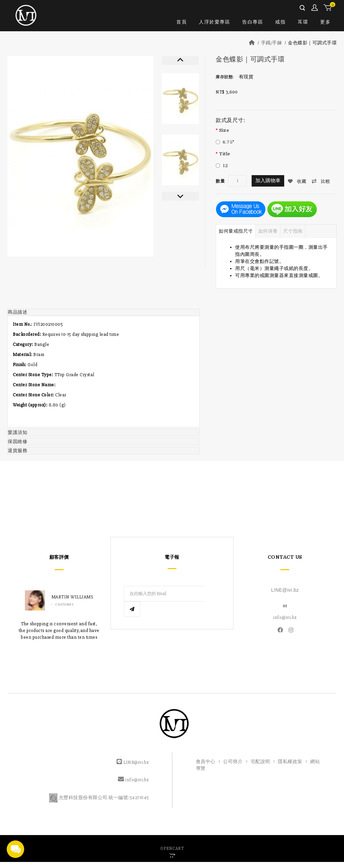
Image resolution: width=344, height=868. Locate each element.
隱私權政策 (290, 761)
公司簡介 (233, 761)
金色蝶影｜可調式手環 (312, 43)
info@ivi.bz (285, 617)
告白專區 (253, 22)
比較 (322, 181)
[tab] (103, 312)
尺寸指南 (293, 231)
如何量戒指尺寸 (236, 231)
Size (224, 130)
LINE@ (131, 762)
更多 (325, 22)
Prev (180, 61)
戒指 (280, 22)
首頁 (182, 22)
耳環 (303, 22)
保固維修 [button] (17, 441)
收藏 (298, 181)
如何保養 (268, 231)
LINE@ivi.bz (285, 590)
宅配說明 (260, 761)
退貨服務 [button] (17, 450)
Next (180, 196)
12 (225, 166)
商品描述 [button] (17, 312)
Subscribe (212, 593)
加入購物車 (268, 181)
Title (225, 154)
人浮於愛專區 (214, 22)
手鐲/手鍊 (272, 43)
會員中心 (315, 8)
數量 (220, 181)
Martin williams (72, 597)
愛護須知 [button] (17, 432)
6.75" (229, 142)
